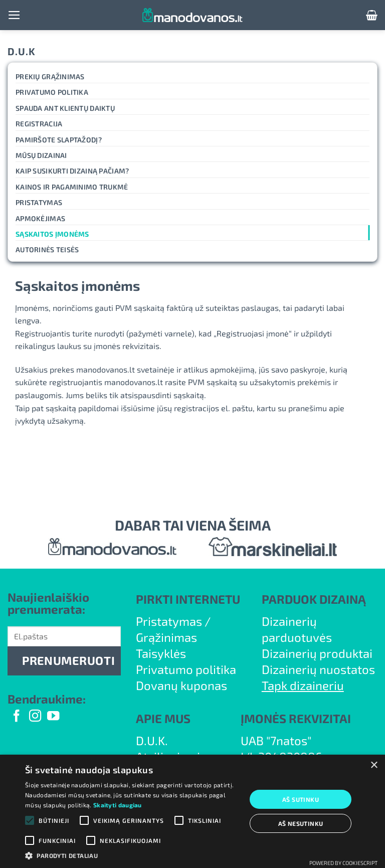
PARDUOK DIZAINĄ (314, 599)
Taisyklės (161, 653)
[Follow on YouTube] (53, 717)
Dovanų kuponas (181, 685)
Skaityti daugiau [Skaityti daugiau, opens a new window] (118, 805)
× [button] (374, 765)
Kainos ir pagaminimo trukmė (72, 187)
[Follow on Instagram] (35, 717)
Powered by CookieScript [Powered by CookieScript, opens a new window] (343, 863)
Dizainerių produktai (317, 653)
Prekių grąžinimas (50, 76)
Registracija (39, 124)
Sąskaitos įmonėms (52, 234)
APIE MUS (163, 718)
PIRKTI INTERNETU (188, 599)
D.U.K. (152, 740)
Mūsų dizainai (41, 155)
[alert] (192, 811)
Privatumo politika (52, 92)
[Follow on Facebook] (17, 717)
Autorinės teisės (47, 249)
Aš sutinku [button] (301, 799)
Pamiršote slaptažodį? (59, 140)
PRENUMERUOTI (68, 660)
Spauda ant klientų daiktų (65, 108)
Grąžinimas (166, 637)
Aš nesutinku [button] (301, 823)
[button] (14, 15)
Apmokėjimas (40, 218)
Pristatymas (39, 202)
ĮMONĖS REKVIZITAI (296, 718)
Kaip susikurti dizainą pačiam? (72, 171)
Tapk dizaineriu (303, 685)
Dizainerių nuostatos (318, 669)
